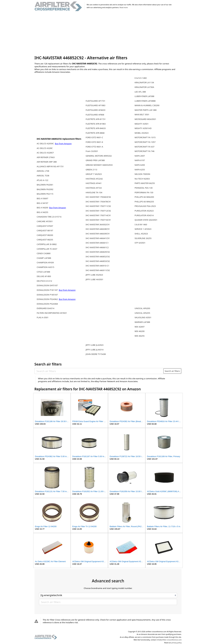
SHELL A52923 (141, 234)
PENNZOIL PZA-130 (144, 188)
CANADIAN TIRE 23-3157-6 (49, 217)
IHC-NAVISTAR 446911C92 (98, 270)
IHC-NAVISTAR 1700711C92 (98, 206)
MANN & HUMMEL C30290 (147, 105)
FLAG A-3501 (43, 317)
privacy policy (176, 643)
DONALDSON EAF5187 (47, 285)
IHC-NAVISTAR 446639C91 (98, 234)
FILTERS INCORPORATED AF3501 (52, 313)
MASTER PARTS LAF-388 (145, 110)
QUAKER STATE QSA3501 (146, 220)
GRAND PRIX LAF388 (95, 160)
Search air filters (172, 371)
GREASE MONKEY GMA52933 (99, 165)
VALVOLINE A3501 (143, 317)
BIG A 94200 (43, 208)
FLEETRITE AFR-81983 (96, 124)
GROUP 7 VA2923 (94, 174)
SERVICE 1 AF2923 (143, 229)
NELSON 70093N (142, 174)
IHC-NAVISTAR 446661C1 (97, 243)
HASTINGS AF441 (94, 183)
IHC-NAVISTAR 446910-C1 (97, 266)
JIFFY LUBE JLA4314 (95, 350)
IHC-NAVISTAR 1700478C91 (98, 202)
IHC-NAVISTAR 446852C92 (98, 257)
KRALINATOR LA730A (144, 87)
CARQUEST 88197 (45, 230)
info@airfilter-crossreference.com (169, 640)
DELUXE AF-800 (44, 276)
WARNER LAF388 (142, 322)
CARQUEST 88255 (45, 240)
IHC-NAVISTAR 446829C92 (98, 252)
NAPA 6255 (140, 170)
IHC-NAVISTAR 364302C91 (98, 224)
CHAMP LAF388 (44, 258)
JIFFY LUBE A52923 (94, 275)
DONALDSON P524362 (48, 299)
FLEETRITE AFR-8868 (95, 133)
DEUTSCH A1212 (44, 281)
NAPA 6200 (140, 165)
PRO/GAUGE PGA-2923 (145, 206)
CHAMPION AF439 (45, 263)
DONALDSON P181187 (48, 290)
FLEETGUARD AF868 (95, 115)
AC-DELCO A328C (45, 148)
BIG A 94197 (42, 203)
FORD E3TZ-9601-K (94, 142)
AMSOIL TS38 (43, 176)
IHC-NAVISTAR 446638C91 (98, 229)
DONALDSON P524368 (47, 304)
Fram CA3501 (92, 151)
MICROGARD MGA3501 (145, 119)
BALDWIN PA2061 (45, 185)
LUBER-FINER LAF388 (144, 96)
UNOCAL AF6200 (142, 308)
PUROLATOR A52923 (144, 211)
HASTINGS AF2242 (94, 179)
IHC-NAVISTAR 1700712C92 (98, 211)
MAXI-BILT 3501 (142, 114)
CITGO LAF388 (43, 272)
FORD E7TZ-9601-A (94, 147)
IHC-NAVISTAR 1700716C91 (98, 220)
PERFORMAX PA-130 (144, 192)
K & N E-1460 (141, 78)
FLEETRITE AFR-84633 (96, 128)
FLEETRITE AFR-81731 (96, 119)
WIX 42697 (139, 327)
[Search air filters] (99, 371)
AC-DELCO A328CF (45, 153)
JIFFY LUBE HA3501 (94, 279)
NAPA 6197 (140, 160)
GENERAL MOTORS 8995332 (99, 156)
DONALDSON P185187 (47, 295)
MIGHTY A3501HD (143, 128)
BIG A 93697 (42, 198)
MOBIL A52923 (142, 133)
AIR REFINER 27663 (46, 157)
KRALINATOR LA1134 (144, 82)
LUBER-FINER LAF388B (145, 101)
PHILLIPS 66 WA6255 (144, 202)
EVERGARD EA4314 (46, 308)
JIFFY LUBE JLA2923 (95, 345)
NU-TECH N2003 (142, 179)
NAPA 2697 (140, 156)
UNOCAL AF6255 (142, 313)
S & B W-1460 (141, 224)
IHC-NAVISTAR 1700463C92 (98, 197)
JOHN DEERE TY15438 (96, 354)
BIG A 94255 (42, 212)
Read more (124, 7)
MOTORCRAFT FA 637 (144, 147)
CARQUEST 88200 (45, 235)
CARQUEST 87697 (45, 226)
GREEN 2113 (91, 170)
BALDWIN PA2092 (45, 189)
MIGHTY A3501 (142, 124)
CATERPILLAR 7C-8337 (47, 249)
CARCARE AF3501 (45, 221)
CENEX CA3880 (44, 253)
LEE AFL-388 (140, 92)
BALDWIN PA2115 (45, 194)
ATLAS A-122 (43, 180)
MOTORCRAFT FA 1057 (145, 142)
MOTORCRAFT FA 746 (144, 151)
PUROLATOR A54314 (144, 215)
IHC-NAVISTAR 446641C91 (98, 238)
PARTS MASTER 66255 (145, 183)
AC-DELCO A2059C (46, 144)
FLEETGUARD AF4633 (95, 110)
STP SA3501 (140, 243)
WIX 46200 (139, 331)
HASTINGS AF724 (94, 188)
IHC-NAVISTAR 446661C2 (97, 247)
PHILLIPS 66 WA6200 (144, 197)
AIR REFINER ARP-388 (47, 162)
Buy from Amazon (63, 144)
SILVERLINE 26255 (143, 238)
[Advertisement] (108, 34)
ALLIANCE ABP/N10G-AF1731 (50, 166)
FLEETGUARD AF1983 (95, 105)
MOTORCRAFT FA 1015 (145, 137)
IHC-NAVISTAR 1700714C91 (98, 215)
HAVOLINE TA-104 (94, 192)
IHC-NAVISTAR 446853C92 (98, 261)
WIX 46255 (139, 336)
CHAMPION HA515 (45, 267)
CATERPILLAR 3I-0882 (47, 244)
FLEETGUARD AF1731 (95, 101)
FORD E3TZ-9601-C (94, 137)
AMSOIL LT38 (43, 171)
